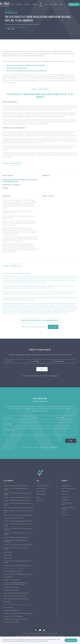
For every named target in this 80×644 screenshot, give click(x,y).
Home (13, 4)
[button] (20, 4)
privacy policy (55, 376)
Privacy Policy (34, 641)
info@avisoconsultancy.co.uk (40, 411)
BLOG (61, 4)
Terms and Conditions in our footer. (21, 273)
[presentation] (17, 369)
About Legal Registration (40, 401)
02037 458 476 (65, 409)
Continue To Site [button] (71, 640)
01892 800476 (74, 4)
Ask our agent (41, 4)
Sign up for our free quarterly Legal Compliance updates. (40, 320)
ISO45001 (5, 188)
